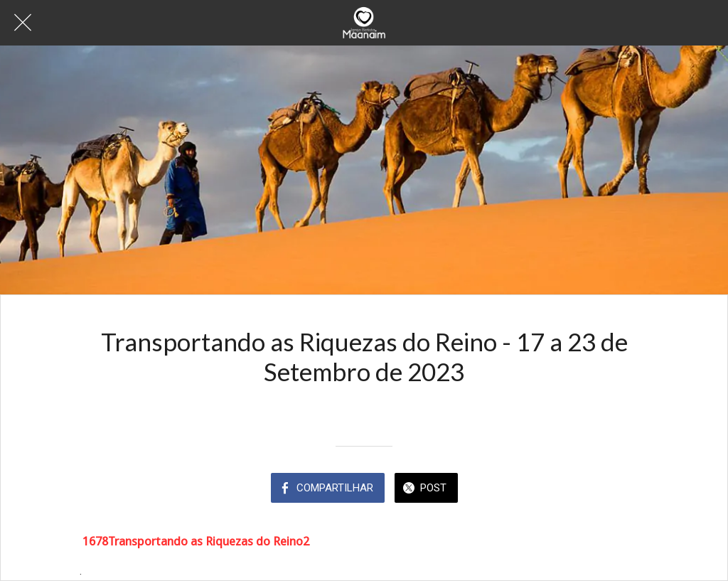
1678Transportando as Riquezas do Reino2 (196, 541)
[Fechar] (23, 23)
